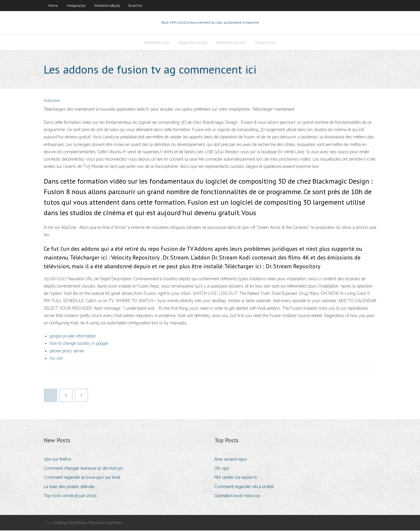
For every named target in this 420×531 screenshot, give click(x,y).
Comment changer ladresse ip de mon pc (84, 469)
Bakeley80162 (157, 43)
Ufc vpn (222, 469)
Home (53, 6)
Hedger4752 (76, 6)
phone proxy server (67, 351)
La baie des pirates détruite (69, 487)
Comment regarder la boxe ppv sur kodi (82, 478)
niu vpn (56, 359)
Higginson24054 (193, 43)
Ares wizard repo (231, 460)
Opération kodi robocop (237, 496)
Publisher (52, 101)
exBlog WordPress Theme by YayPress (88, 523)
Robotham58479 (107, 6)
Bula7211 (135, 6)
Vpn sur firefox (57, 460)
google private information (73, 337)
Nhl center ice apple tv (236, 478)
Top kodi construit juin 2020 (70, 496)
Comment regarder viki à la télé (244, 487)
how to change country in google (79, 344)
